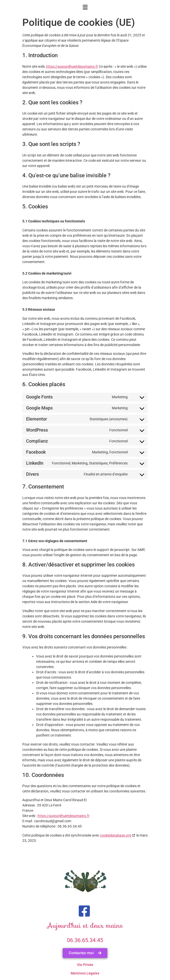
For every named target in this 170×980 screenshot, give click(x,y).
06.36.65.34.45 (85, 940)
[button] (85, 7)
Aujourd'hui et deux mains (85, 925)
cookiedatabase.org (116, 835)
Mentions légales (85, 973)
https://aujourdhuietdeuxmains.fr (72, 66)
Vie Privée (85, 965)
